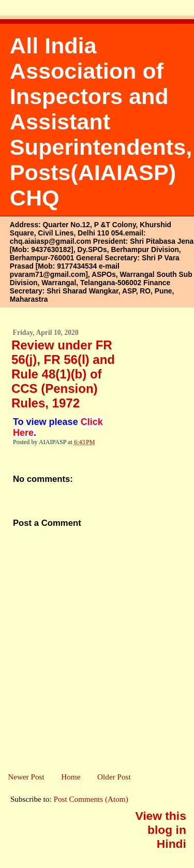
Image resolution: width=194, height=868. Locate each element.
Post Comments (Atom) (91, 799)
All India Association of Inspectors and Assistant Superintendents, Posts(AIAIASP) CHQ (101, 122)
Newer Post (26, 777)
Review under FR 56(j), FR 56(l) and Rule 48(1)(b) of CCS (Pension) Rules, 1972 (63, 374)
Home (71, 777)
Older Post (114, 777)
